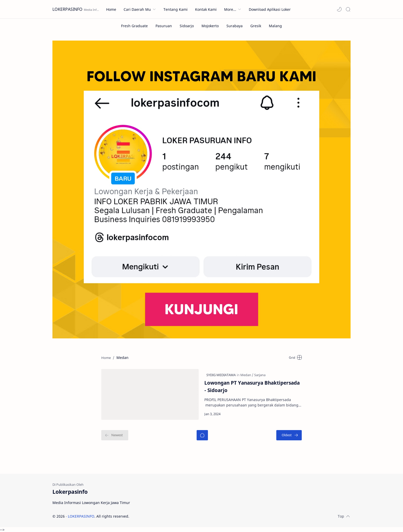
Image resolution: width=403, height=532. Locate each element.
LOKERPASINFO (67, 9)
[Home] (202, 435)
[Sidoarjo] (187, 26)
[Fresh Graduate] (134, 26)
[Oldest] (289, 435)
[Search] (348, 9)
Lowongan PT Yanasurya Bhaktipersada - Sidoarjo (252, 386)
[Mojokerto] (210, 26)
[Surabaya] (235, 26)
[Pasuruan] (164, 26)
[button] (339, 9)
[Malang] (275, 26)
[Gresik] (256, 26)
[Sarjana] (260, 375)
